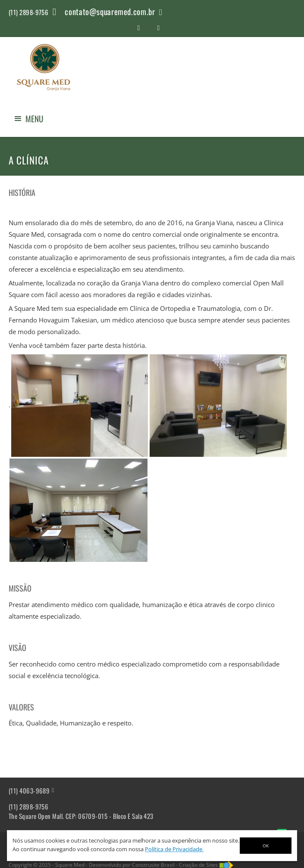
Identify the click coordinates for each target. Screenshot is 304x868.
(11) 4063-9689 (29, 791)
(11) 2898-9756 (28, 807)
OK (266, 846)
